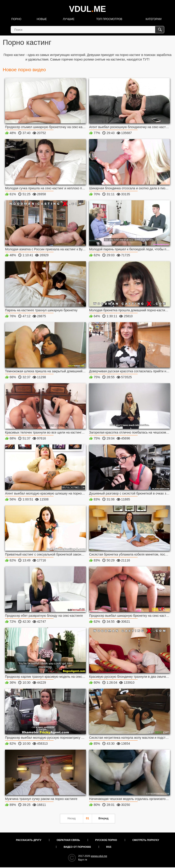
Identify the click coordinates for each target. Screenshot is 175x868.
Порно (16, 19)
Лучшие (69, 19)
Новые (42, 19)
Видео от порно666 (77, 847)
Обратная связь (68, 840)
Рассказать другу (29, 840)
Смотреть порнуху (146, 840)
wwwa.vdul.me (99, 856)
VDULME (87, 9)
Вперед (103, 818)
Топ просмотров (109, 19)
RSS (109, 847)
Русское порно (106, 840)
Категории (154, 19)
